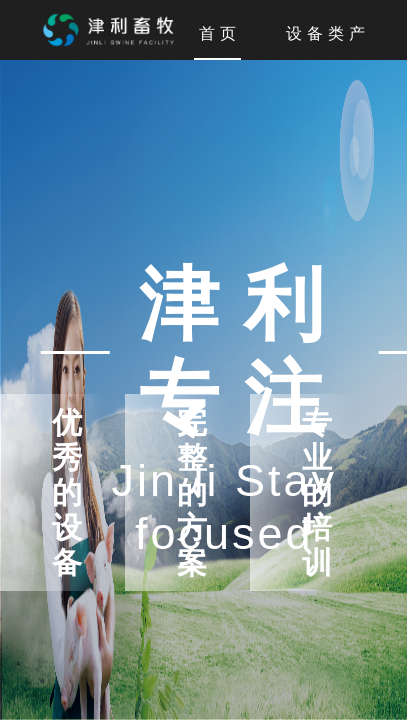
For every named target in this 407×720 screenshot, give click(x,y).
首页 (220, 34)
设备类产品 (338, 34)
